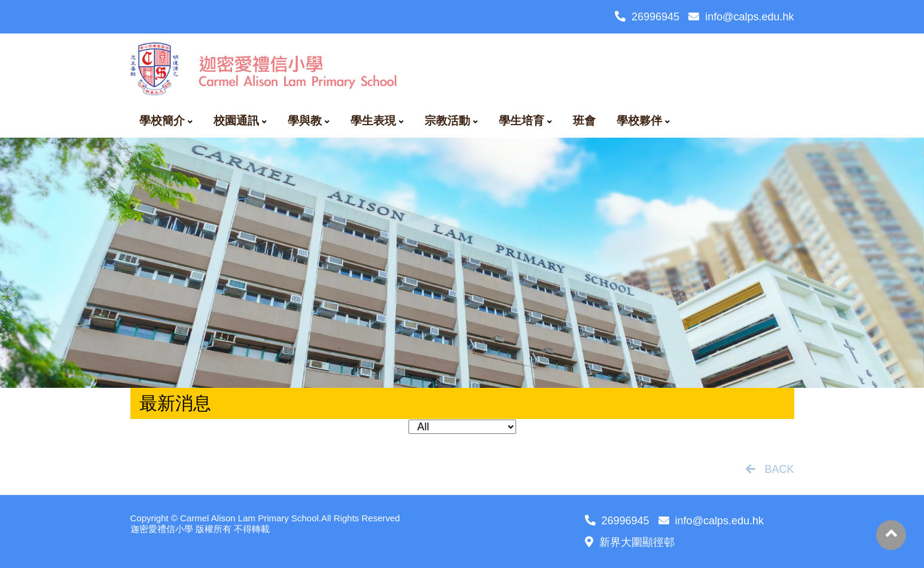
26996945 (647, 17)
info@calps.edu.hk (741, 17)
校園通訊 (236, 121)
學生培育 (522, 121)
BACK (770, 469)
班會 (584, 121)
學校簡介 (162, 121)
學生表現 (373, 121)
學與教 (305, 121)
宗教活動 (447, 121)
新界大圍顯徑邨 (630, 542)
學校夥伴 (639, 121)
